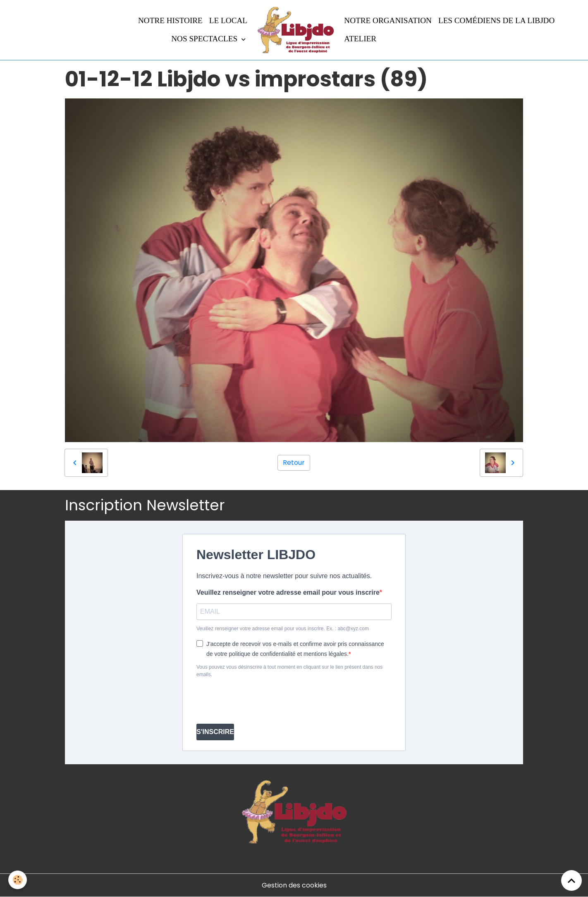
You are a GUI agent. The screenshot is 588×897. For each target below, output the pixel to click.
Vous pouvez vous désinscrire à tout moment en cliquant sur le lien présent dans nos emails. (289, 671)
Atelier (360, 39)
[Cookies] (18, 880)
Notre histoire (170, 20)
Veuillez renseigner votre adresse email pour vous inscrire (288, 592)
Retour (294, 463)
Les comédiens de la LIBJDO (496, 20)
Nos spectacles (205, 39)
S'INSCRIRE (215, 732)
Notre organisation (388, 20)
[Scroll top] (571, 880)
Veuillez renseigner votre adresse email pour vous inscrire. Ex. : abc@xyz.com (283, 629)
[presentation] (259, 701)
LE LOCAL (228, 20)
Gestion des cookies (294, 885)
